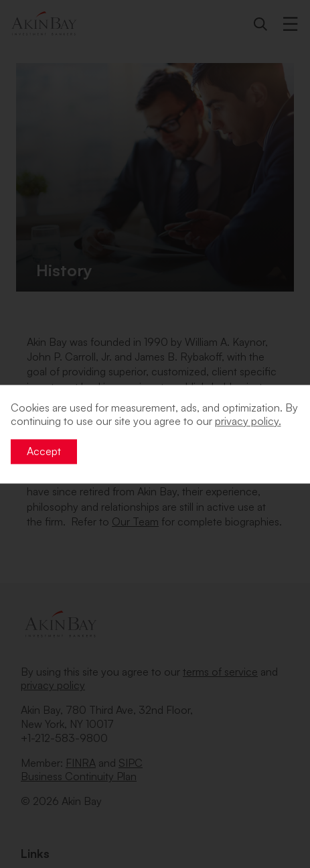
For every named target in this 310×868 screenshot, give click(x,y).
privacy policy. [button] (248, 422)
